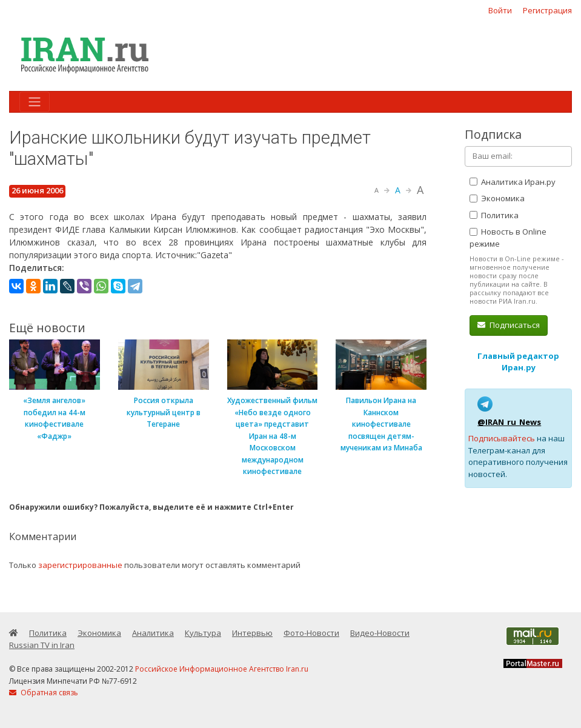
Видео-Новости (380, 633)
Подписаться (509, 325)
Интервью (252, 633)
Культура (203, 633)
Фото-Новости (311, 633)
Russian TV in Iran (42, 645)
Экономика (497, 198)
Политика (494, 215)
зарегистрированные (80, 565)
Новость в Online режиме (508, 238)
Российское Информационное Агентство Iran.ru (222, 669)
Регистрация (547, 10)
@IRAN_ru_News (509, 422)
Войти (500, 10)
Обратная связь (44, 693)
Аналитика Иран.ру (513, 182)
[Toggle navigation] (35, 102)
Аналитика (153, 633)
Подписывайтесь (502, 438)
